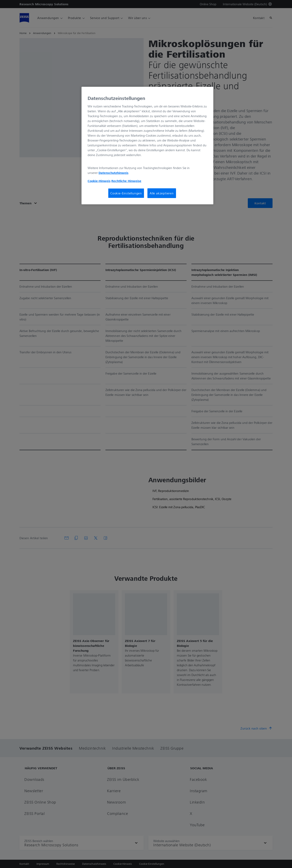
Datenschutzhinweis (113, 173)
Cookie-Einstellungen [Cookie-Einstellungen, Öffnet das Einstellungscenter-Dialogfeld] (126, 193)
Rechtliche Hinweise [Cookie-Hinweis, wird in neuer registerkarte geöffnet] (126, 181)
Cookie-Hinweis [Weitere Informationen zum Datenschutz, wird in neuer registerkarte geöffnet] (99, 181)
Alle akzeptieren (162, 193)
